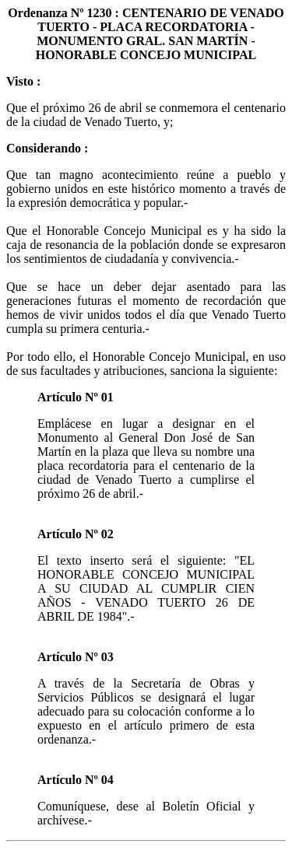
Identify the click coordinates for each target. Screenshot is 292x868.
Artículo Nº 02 (76, 534)
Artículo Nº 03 (76, 657)
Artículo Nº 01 (76, 397)
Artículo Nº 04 (76, 780)
